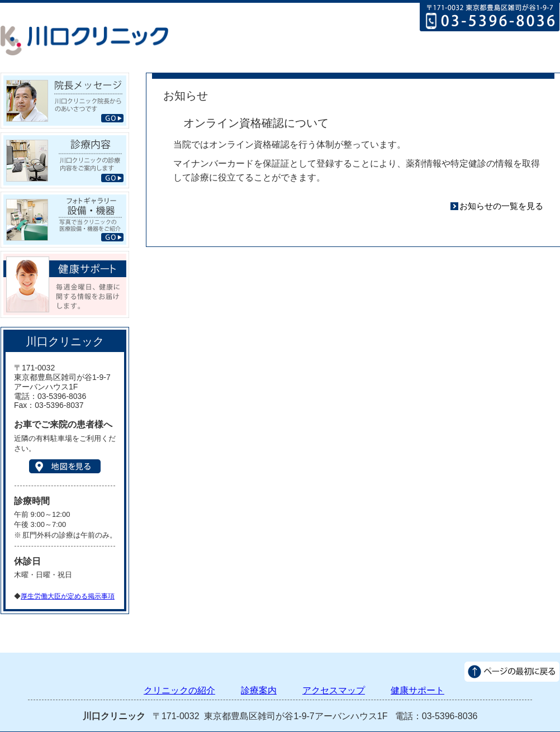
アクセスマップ (453, 59)
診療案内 (383, 59)
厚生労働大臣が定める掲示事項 (68, 596)
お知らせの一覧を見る (501, 206)
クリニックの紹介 (310, 59)
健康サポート (525, 59)
